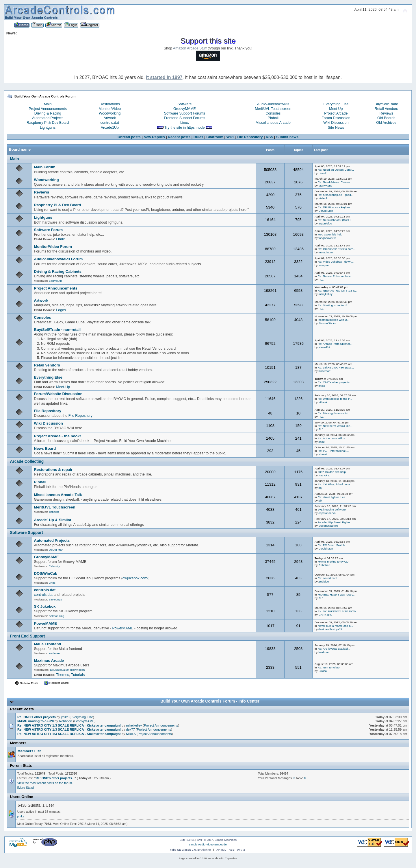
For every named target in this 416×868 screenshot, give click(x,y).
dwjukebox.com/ (135, 578)
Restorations (110, 104)
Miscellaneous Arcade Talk (58, 495)
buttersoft (324, 371)
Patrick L (324, 475)
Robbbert (324, 565)
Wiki (230, 137)
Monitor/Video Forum (53, 247)
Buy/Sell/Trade (386, 104)
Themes (63, 675)
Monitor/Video (110, 109)
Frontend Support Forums (184, 118)
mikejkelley (325, 294)
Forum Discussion (336, 118)
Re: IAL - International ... (333, 451)
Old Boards (386, 118)
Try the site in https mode (185, 128)
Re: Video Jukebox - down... (336, 262)
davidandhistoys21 (330, 629)
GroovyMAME (185, 109)
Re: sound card (327, 578)
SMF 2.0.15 (187, 840)
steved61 (324, 347)
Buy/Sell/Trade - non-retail (57, 330)
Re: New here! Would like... (335, 426)
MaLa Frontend (48, 644)
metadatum (326, 252)
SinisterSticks (327, 323)
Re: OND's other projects (37, 717)
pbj (320, 488)
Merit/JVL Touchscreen (273, 109)
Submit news (287, 137)
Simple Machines (226, 840)
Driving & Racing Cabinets (58, 271)
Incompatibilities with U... (333, 320)
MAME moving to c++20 (333, 562)
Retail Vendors (386, 109)
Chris (52, 583)
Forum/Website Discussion (58, 394)
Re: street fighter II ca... (333, 497)
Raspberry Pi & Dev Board (48, 123)
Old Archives (386, 123)
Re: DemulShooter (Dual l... (335, 220)
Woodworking (110, 113)
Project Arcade (336, 113)
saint (321, 442)
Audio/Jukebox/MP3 (273, 104)
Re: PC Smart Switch (331, 545)
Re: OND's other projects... (335, 382)
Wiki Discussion (336, 123)
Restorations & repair (53, 470)
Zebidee (324, 582)
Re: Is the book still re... (333, 438)
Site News (336, 128)
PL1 (321, 280)
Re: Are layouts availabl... (334, 649)
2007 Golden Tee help (331, 472)
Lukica (323, 671)
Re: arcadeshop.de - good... (335, 195)
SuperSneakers (328, 526)
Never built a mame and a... (335, 626)
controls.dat (110, 123)
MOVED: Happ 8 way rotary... (336, 595)
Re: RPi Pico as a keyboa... (335, 207)
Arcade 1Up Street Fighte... (335, 522)
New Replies (154, 137)
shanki (323, 454)
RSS (270, 137)
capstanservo (327, 513)
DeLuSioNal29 (60, 670)
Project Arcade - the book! (58, 436)
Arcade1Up (110, 128)
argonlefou (325, 223)
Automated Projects (48, 118)
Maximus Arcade (49, 660)
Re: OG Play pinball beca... (335, 484)
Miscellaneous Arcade (273, 123)
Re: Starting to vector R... (334, 305)
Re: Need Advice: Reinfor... (335, 182)
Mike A (323, 402)
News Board (45, 448)
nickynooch (77, 670)
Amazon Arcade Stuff (190, 48)
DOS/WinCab (46, 573)
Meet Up (336, 109)
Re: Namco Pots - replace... (335, 276)
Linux (185, 123)
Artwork (110, 118)
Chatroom (215, 137)
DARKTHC (325, 615)
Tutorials (78, 675)
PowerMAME (45, 623)
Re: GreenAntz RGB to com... (336, 249)
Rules (198, 137)
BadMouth (55, 281)
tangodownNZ (327, 238)
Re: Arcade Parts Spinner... (335, 344)
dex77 (130, 729)
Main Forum (45, 167)
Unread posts (129, 137)
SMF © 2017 (205, 840)
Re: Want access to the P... (335, 399)
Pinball (273, 118)
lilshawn (54, 512)
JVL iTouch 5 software (331, 509)
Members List (29, 751)
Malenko (324, 198)
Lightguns (48, 128)
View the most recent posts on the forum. (45, 783)
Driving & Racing (48, 113)
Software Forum (49, 230)
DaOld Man (326, 211)
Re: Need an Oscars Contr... (336, 170)
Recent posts (179, 137)
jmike (322, 386)
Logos (61, 310)
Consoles (273, 113)
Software (184, 104)
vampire (323, 265)
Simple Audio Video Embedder (208, 844)
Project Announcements (48, 109)
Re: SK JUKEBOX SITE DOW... (338, 611)
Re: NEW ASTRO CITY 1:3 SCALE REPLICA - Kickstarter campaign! (69, 725)
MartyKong (325, 186)
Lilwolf (322, 173)
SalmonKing (57, 616)
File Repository (250, 137)
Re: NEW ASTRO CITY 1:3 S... (337, 291)
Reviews (386, 113)
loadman (54, 653)
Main (48, 104)
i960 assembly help (330, 234)
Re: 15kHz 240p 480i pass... (336, 367)
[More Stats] (26, 788)
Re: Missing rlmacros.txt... (334, 413)
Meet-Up (63, 387)
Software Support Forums (185, 113)
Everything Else (336, 104)
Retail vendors (47, 365)
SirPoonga (56, 599)
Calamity (54, 566)
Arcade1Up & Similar (53, 520)
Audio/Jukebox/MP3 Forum (58, 259)
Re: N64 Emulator (329, 667)
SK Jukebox (45, 606)
